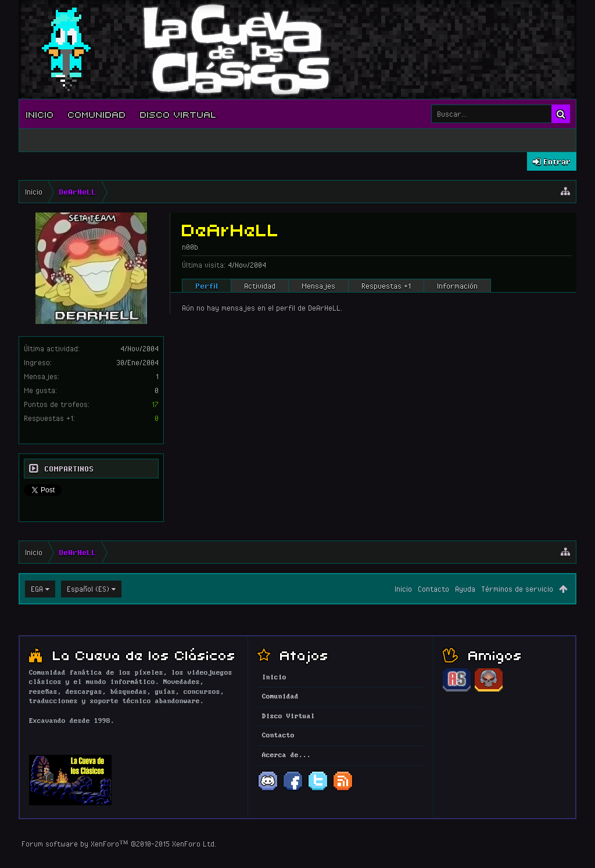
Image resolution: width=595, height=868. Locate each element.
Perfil (207, 286)
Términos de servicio (517, 589)
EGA (37, 589)
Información (457, 286)
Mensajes (318, 286)
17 (155, 404)
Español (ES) (88, 589)
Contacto (433, 589)
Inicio (40, 114)
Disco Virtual (178, 114)
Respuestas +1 (386, 286)
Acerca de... (286, 755)
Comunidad (97, 114)
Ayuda (465, 589)
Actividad (260, 286)
